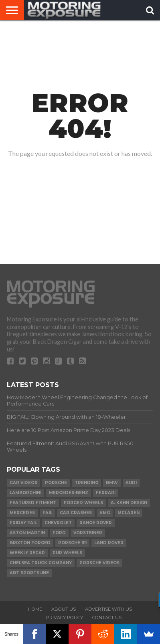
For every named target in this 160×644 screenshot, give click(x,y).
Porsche (56, 483)
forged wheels (83, 503)
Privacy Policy (65, 618)
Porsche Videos (99, 563)
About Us (64, 609)
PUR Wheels (67, 553)
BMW (112, 483)
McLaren (129, 513)
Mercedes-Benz (69, 493)
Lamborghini (25, 493)
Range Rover (96, 523)
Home (35, 609)
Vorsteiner (88, 533)
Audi (131, 483)
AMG (105, 513)
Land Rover (109, 543)
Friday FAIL (23, 523)
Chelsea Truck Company (41, 563)
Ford (59, 533)
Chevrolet (58, 523)
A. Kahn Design (129, 503)
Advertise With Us (108, 609)
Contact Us (107, 618)
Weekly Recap (27, 553)
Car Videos (23, 483)
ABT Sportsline (29, 573)
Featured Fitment (33, 503)
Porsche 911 (72, 543)
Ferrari (106, 493)
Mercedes (22, 513)
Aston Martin (27, 533)
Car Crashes (76, 513)
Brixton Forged (30, 543)
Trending (86, 483)
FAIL (47, 513)
